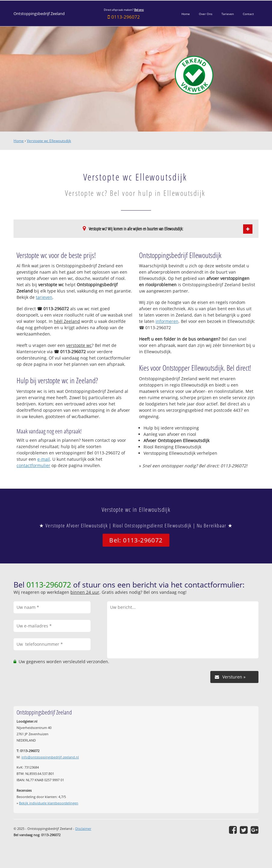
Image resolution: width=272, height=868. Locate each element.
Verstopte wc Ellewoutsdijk (49, 141)
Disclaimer (83, 829)
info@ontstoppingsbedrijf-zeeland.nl (50, 757)
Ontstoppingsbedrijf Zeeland (39, 14)
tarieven (44, 297)
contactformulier (33, 465)
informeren (167, 321)
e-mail (44, 459)
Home (19, 141)
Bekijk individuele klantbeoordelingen (49, 803)
